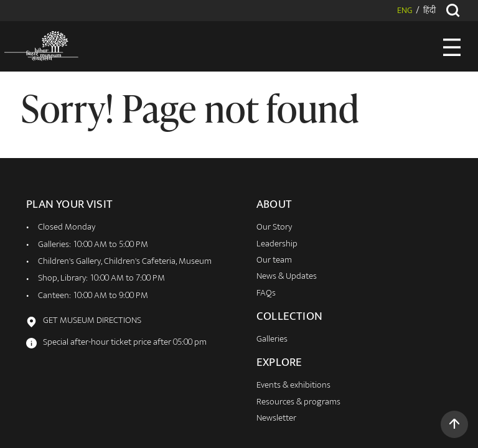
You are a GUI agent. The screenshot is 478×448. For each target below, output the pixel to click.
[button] (454, 424)
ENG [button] (405, 11)
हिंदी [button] (429, 11)
